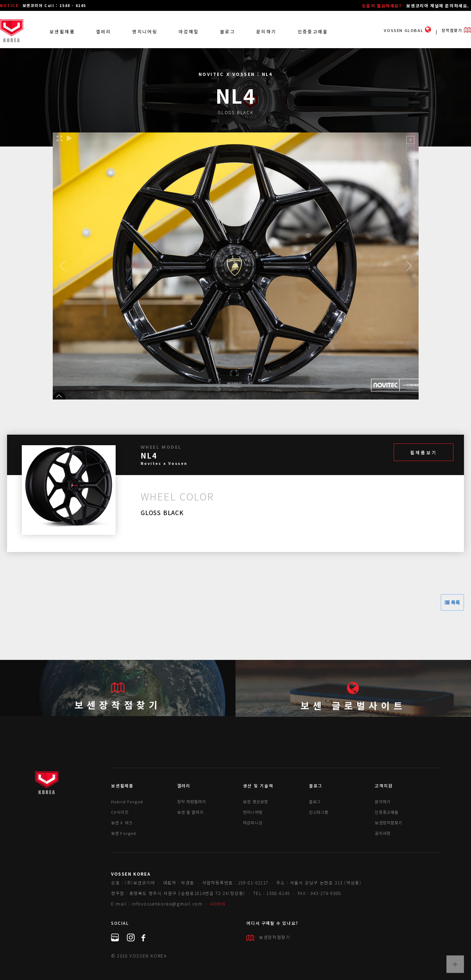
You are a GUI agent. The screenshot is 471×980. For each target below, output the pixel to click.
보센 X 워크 (122, 823)
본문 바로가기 (0, 0)
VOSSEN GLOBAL (408, 30)
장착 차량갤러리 (192, 801)
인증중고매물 (313, 31)
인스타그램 (319, 812)
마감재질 (189, 31)
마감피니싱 (253, 823)
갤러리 (104, 31)
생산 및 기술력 (258, 786)
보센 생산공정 (255, 801)
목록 (452, 602)
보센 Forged (124, 833)
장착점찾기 (456, 30)
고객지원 (384, 786)
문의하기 (266, 31)
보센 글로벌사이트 (353, 705)
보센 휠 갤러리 (190, 812)
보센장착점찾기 (118, 705)
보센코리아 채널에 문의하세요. (438, 5)
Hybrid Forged (127, 801)
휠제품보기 (424, 452)
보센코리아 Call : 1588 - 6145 (54, 5)
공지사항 (383, 833)
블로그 (228, 31)
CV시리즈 (120, 812)
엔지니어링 (145, 31)
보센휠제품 (62, 31)
